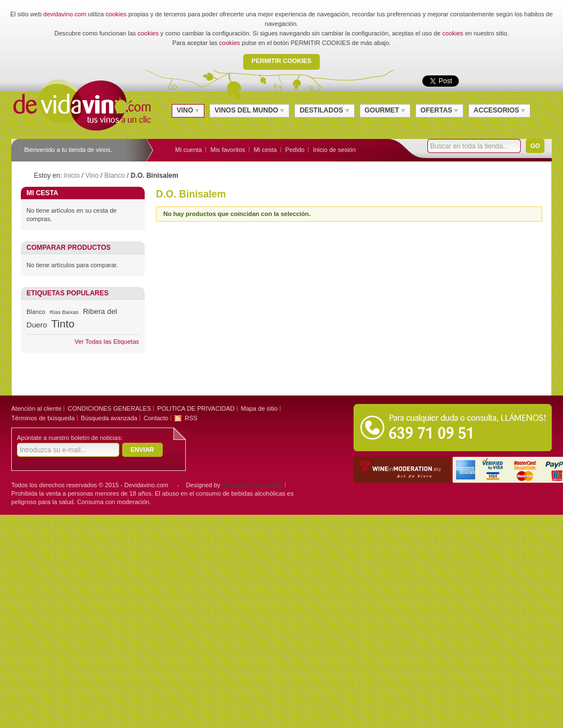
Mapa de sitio (259, 408)
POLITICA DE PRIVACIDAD (196, 408)
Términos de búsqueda (43, 418)
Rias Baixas (64, 312)
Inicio (72, 176)
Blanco (115, 176)
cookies (116, 14)
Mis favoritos (228, 150)
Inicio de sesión (334, 150)
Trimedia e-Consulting (252, 485)
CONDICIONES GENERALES (109, 408)
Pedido (295, 150)
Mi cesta (265, 150)
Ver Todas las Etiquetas (107, 341)
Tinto (63, 324)
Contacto (156, 418)
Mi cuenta (189, 150)
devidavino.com (65, 14)
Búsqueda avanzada (109, 418)
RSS (191, 418)
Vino (92, 176)
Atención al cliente (36, 408)
